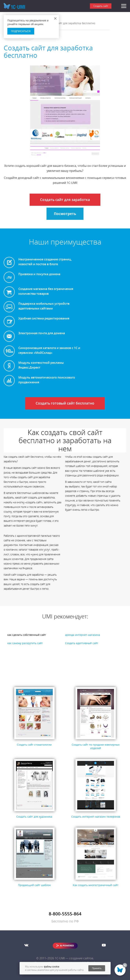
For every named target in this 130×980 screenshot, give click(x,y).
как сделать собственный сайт (27, 635)
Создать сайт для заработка (65, 200)
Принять (97, 968)
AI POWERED (67, 946)
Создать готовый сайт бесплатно (65, 403)
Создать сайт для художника (34, 817)
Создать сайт (101, 6)
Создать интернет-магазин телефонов (96, 817)
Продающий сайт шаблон (34, 885)
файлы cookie (52, 967)
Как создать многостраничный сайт (96, 885)
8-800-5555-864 (65, 914)
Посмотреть (65, 214)
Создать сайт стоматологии (34, 745)
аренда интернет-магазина (83, 635)
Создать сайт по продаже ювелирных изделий (96, 746)
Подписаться (21, 31)
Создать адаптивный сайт (82, 643)
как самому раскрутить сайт (25, 643)
